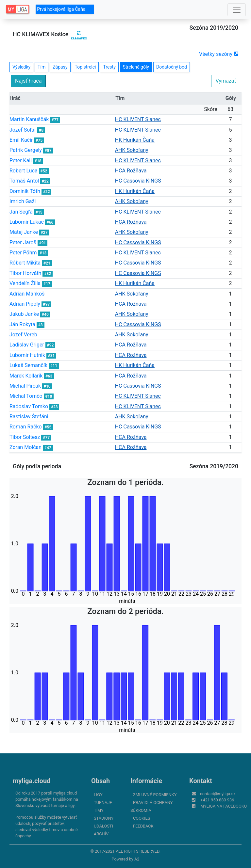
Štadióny (104, 818)
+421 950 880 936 (217, 800)
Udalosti (103, 826)
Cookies (142, 818)
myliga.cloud (32, 781)
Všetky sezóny (219, 54)
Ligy (98, 795)
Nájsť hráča (28, 81)
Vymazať (226, 81)
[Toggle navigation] (237, 10)
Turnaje (103, 803)
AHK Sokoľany (132, 150)
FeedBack (143, 826)
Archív (101, 834)
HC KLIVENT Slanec (138, 119)
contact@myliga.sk (218, 794)
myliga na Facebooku (224, 806)
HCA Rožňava (131, 171)
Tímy (99, 810)
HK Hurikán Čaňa (135, 140)
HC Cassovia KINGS (138, 181)
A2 (137, 859)
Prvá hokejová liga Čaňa (65, 9)
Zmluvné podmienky (155, 795)
